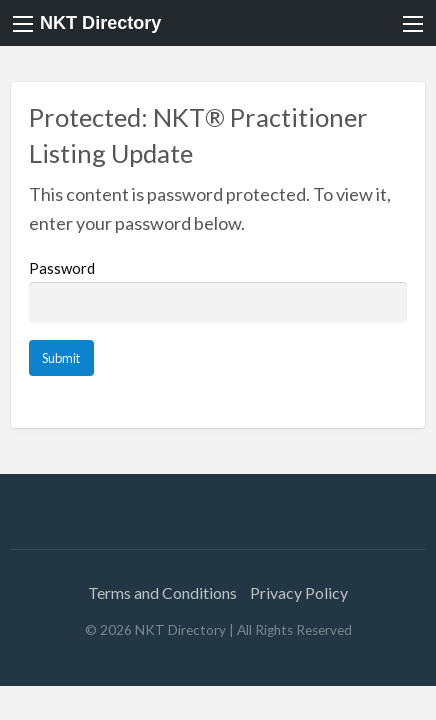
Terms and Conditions (162, 592)
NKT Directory (100, 23)
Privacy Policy (299, 592)
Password (218, 291)
